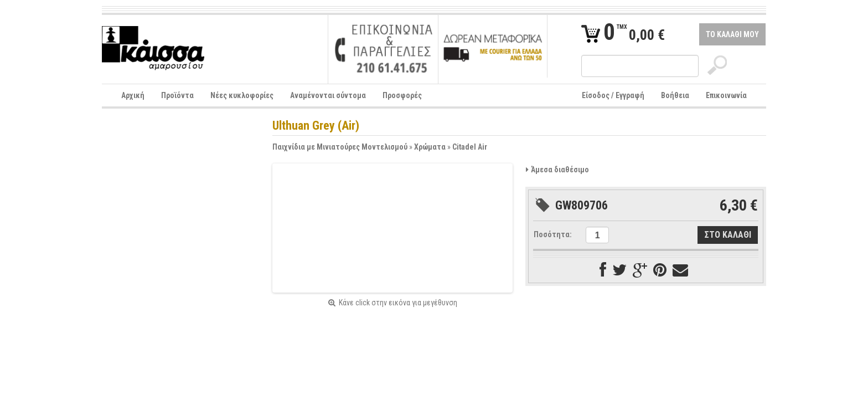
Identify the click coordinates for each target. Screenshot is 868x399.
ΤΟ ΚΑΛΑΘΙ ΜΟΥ (732, 34)
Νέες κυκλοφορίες (242, 95)
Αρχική (133, 95)
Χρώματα (430, 147)
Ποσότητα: (553, 234)
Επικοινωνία (726, 95)
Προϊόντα (177, 95)
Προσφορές (402, 95)
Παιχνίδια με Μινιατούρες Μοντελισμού (340, 147)
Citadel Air (470, 147)
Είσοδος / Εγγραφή (613, 95)
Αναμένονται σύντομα (328, 95)
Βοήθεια (675, 95)
